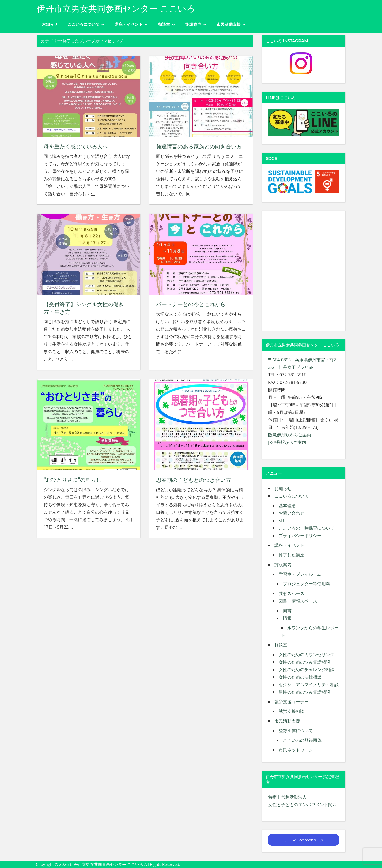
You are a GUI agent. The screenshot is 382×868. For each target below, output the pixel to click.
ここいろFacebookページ (303, 840)
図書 (287, 611)
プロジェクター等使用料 (307, 584)
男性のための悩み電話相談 (304, 692)
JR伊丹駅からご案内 (287, 442)
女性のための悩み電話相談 (304, 662)
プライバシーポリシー (300, 536)
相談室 (164, 24)
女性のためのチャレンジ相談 (307, 669)
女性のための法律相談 (300, 677)
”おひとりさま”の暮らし (73, 480)
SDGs (284, 521)
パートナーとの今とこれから (191, 304)
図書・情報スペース (298, 601)
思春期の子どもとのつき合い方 (194, 480)
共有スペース (292, 593)
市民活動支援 (229, 24)
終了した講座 (292, 555)
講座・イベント (129, 24)
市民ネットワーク (296, 750)
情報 (287, 618)
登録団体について (296, 731)
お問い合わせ (292, 513)
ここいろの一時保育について (307, 528)
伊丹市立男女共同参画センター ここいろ (116, 8)
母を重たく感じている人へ (76, 147)
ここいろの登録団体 (302, 740)
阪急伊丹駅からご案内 (290, 435)
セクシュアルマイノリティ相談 (309, 684)
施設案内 (193, 24)
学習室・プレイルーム (300, 574)
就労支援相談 (292, 711)
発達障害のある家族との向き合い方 (199, 147)
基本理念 (287, 506)
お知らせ (50, 24)
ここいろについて (84, 24)
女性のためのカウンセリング (307, 654)
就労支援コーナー (292, 702)
